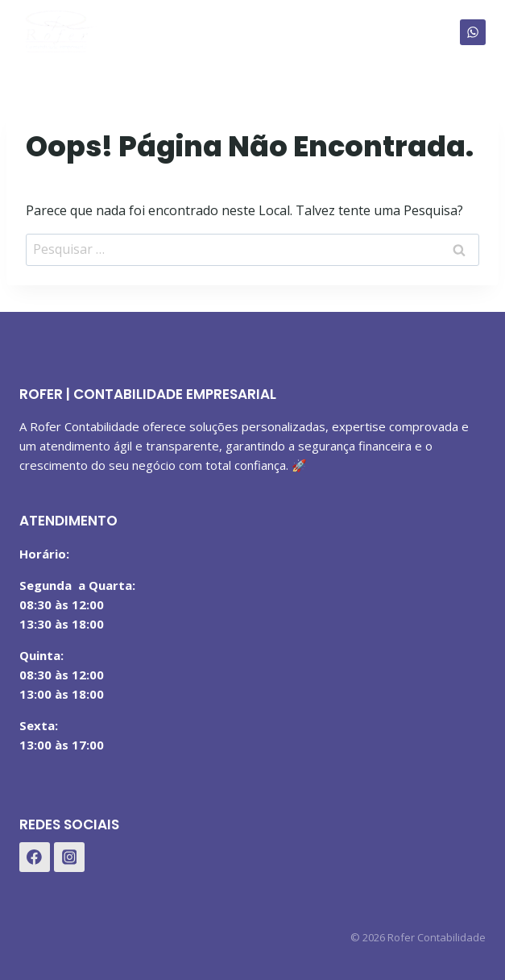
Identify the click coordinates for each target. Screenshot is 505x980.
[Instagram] (69, 857)
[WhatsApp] (473, 32)
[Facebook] (35, 857)
